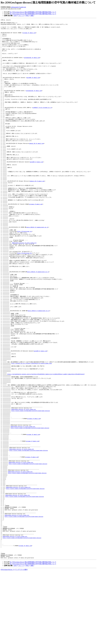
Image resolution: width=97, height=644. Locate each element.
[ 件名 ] (27, 16)
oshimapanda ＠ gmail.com (18, 7)
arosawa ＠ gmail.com (29, 34)
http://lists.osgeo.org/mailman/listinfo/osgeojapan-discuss (31, 454)
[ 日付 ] (15, 16)
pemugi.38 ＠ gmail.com (36, 157)
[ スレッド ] (21, 16)
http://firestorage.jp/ (25, 255)
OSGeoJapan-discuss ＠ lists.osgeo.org (24, 267)
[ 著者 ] (32, 16)
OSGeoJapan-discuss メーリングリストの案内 (14, 639)
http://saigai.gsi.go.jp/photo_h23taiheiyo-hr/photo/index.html (32, 401)
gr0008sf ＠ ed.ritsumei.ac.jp (42, 117)
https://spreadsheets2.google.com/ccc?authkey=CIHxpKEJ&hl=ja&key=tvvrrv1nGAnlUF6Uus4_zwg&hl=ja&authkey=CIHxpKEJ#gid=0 (46, 413)
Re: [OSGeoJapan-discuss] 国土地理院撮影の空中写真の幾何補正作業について (33, 12)
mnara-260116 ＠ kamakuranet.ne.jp (37, 250)
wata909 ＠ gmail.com (33, 84)
